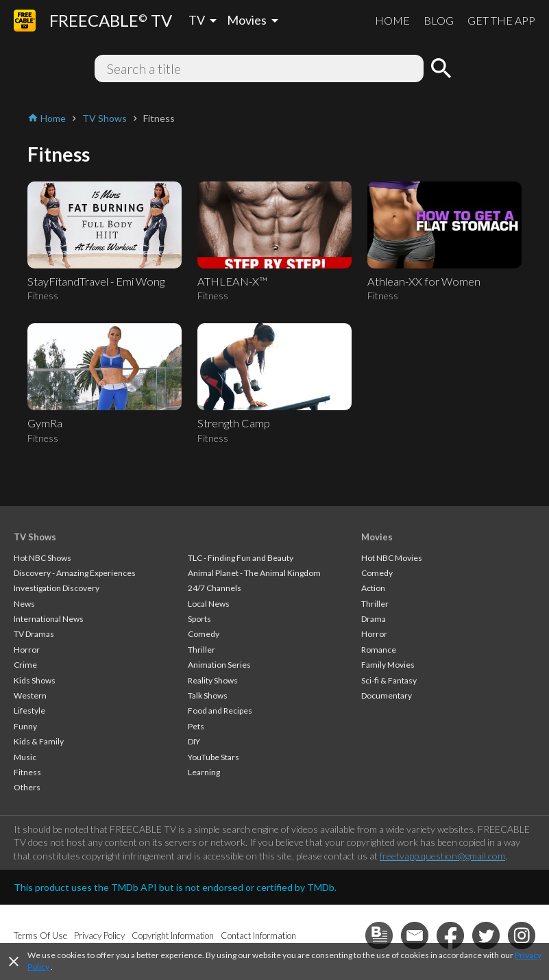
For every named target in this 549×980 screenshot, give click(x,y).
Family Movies (388, 665)
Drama (374, 619)
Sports (199, 619)
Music (25, 757)
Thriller (202, 650)
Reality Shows (213, 680)
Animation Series (219, 665)
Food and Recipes (220, 711)
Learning (204, 772)
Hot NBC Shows (42, 558)
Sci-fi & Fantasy (389, 680)
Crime (25, 665)
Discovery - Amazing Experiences (75, 573)
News (24, 604)
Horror (27, 650)
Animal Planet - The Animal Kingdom (254, 573)
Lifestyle (29, 711)
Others (27, 787)
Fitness (27, 772)
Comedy (204, 634)
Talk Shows (208, 695)
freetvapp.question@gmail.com (442, 856)
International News (49, 619)
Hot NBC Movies (392, 558)
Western (30, 695)
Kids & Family (39, 741)
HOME (392, 20)
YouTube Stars (213, 757)
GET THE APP (501, 20)
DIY (194, 741)
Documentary (387, 695)
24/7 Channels (215, 588)
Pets (196, 726)
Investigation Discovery (57, 588)
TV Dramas (34, 634)
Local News (209, 604)
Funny (25, 726)
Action (373, 588)
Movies (377, 537)
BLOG (439, 20)
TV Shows (35, 537)
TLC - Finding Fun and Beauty (241, 558)
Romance (379, 650)
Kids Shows (35, 680)
